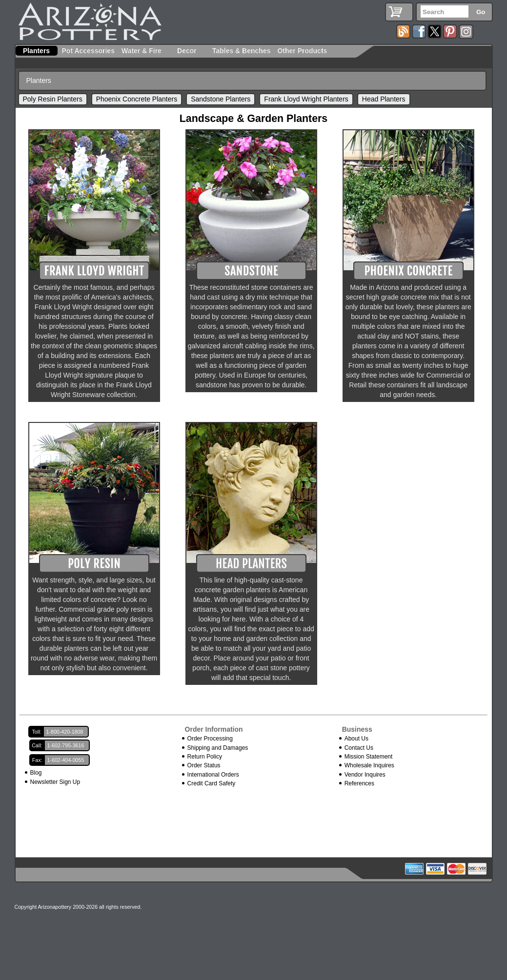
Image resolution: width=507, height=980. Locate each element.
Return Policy (205, 757)
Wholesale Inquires (369, 765)
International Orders (213, 775)
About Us (356, 739)
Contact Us (359, 748)
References (359, 783)
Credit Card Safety (212, 783)
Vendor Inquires (365, 775)
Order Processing (210, 739)
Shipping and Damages (218, 748)
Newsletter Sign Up (55, 782)
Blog (36, 773)
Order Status (204, 765)
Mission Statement (369, 757)
